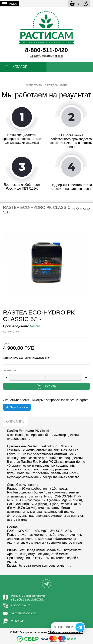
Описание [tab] (15, 421)
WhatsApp (17, 621)
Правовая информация (65, 632)
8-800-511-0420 (21, 605)
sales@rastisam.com (24, 613)
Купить (50, 386)
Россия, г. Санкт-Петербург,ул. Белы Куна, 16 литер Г (28, 597)
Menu (10, 4)
